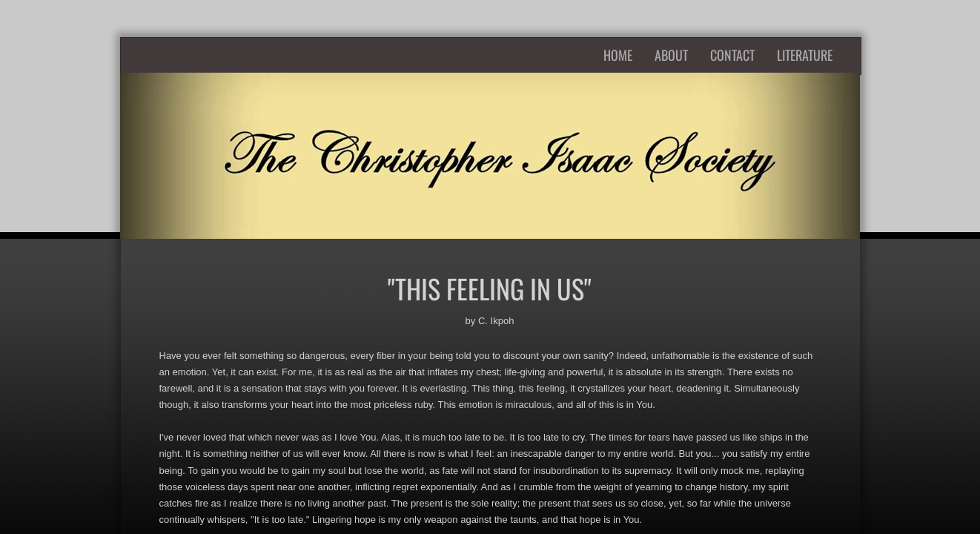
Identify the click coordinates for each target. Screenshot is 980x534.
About (671, 55)
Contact (732, 55)
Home (618, 55)
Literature (805, 55)
